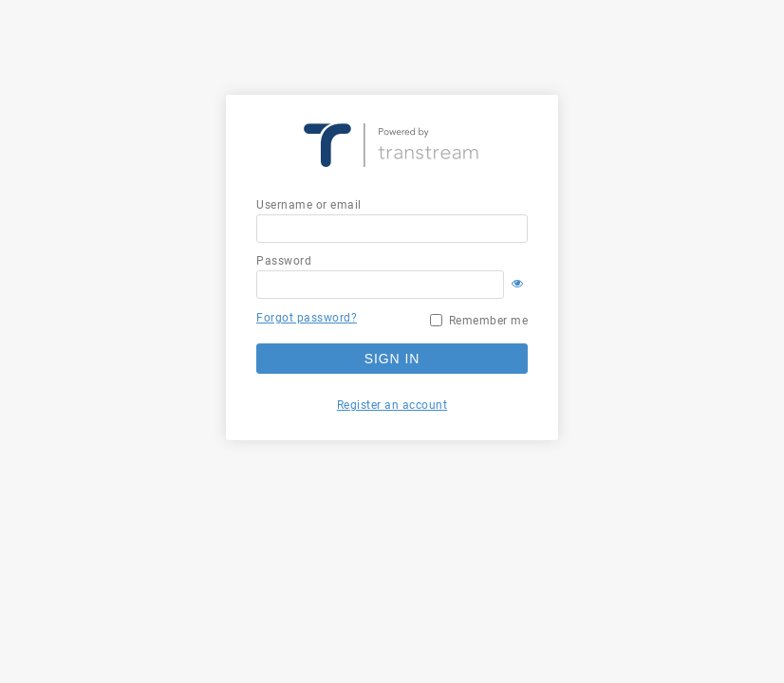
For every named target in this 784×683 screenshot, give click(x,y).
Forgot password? (307, 318)
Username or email (309, 205)
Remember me (489, 321)
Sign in (392, 359)
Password (284, 261)
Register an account (392, 405)
